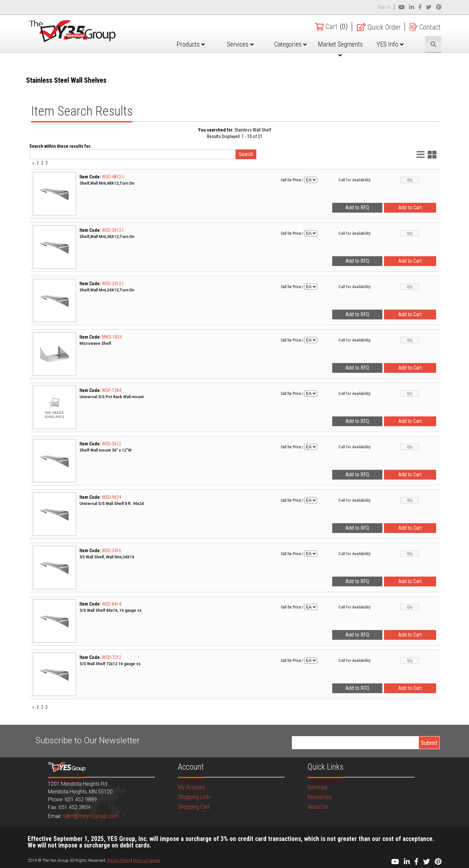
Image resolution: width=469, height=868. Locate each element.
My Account (191, 787)
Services (241, 44)
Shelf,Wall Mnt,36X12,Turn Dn (107, 237)
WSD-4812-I (113, 177)
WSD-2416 (112, 551)
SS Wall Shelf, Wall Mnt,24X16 (107, 557)
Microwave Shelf (95, 343)
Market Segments (340, 49)
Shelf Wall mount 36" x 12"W (106, 450)
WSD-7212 (112, 657)
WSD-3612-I (113, 230)
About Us (318, 807)
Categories (291, 44)
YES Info (390, 44)
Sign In (384, 7)
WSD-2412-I (113, 284)
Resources (320, 797)
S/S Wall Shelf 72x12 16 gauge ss (110, 664)
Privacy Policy (119, 860)
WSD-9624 (112, 497)
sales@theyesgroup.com (91, 816)
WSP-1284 (112, 390)
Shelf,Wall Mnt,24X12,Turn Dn (107, 290)
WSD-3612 (112, 444)
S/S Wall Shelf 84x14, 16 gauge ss (111, 610)
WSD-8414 (112, 604)
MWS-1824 (112, 337)
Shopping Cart (194, 807)
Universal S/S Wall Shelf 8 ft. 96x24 (112, 504)
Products (191, 44)
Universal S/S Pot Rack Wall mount (112, 397)
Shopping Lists (194, 797)
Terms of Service (146, 860)
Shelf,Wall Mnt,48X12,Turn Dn (107, 183)
